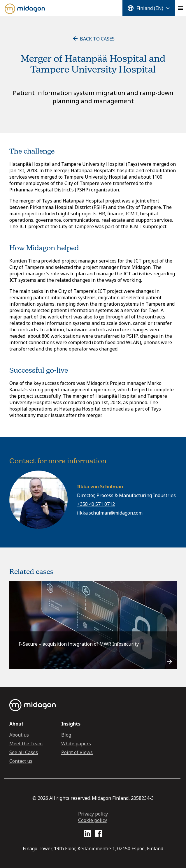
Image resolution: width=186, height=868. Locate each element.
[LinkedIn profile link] (87, 834)
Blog (66, 735)
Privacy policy (93, 814)
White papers (76, 744)
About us (19, 735)
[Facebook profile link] (99, 834)
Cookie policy (93, 820)
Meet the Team (26, 744)
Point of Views (77, 752)
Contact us (21, 761)
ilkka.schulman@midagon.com (110, 513)
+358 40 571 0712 (96, 504)
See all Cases (24, 752)
